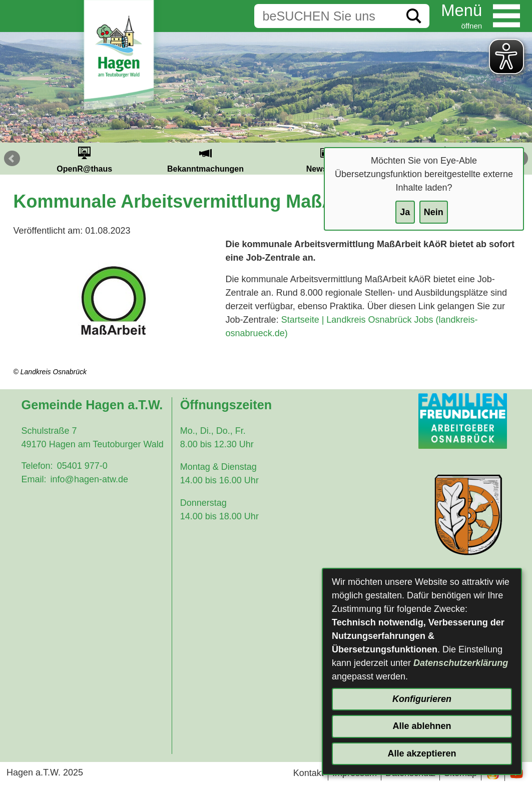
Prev (12, 159)
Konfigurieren (422, 699)
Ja (405, 212)
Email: (34, 479)
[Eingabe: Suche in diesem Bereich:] (326, 16)
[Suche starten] (414, 16)
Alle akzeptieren (422, 753)
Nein (434, 212)
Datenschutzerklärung (461, 663)
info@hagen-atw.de (89, 479)
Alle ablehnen (422, 726)
